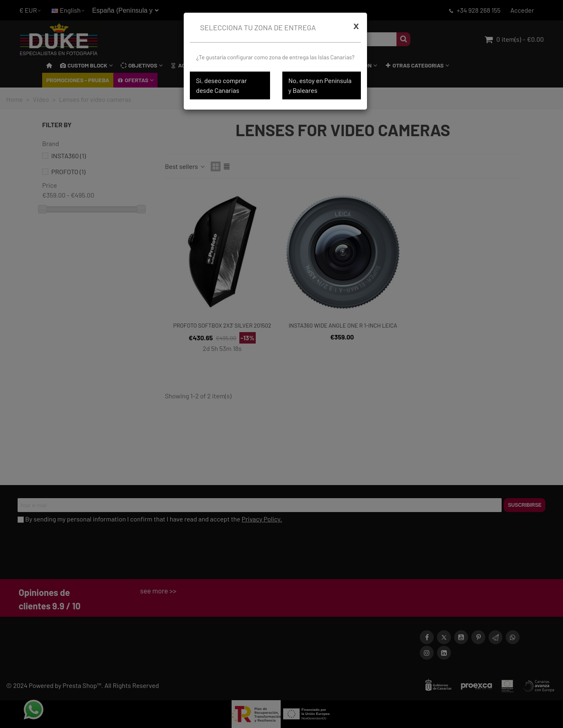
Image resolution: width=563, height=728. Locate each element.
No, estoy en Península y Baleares (320, 85)
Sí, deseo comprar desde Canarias (221, 85)
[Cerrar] (356, 26)
